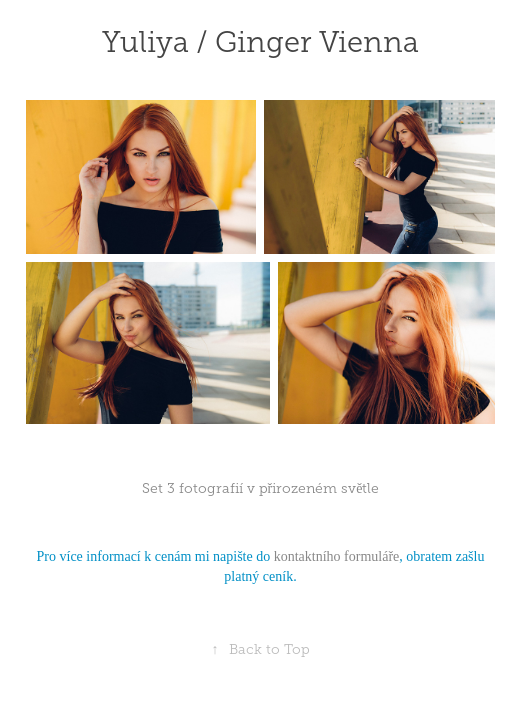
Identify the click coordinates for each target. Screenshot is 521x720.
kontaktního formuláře (337, 556)
